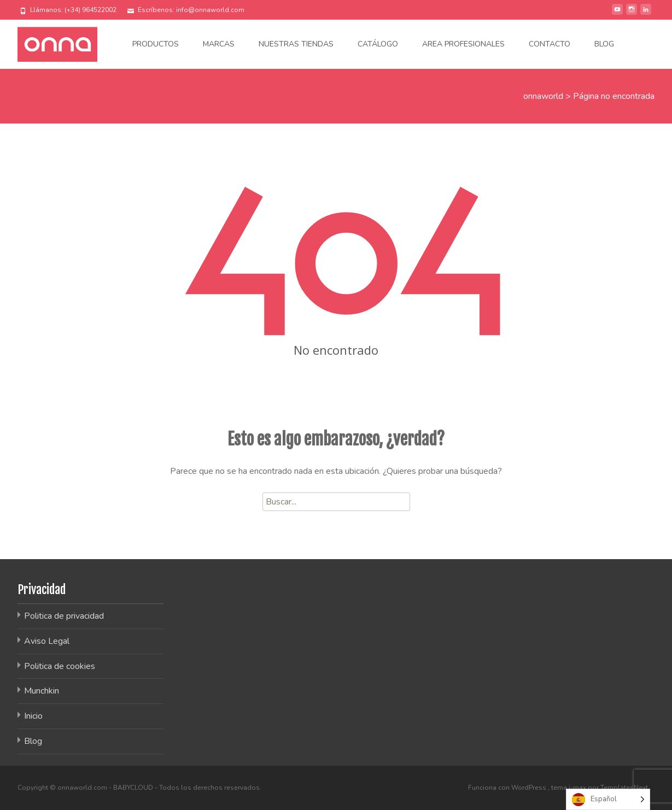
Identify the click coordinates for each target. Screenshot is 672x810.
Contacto (550, 44)
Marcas (219, 44)
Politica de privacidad (64, 616)
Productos (156, 44)
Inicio (33, 716)
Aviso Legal (47, 641)
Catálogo (378, 44)
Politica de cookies (60, 666)
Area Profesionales (463, 44)
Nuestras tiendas (296, 44)
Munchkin (42, 691)
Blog (604, 44)
